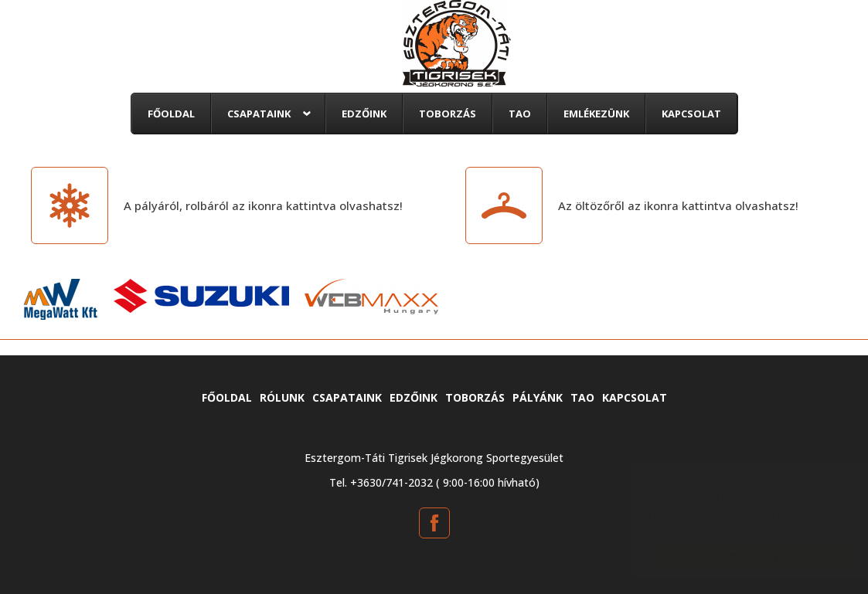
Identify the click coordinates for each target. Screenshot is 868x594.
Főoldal (171, 114)
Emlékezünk (596, 114)
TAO (520, 114)
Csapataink (259, 114)
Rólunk (282, 397)
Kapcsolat (691, 114)
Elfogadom (737, 558)
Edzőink (364, 114)
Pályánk (538, 397)
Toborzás (448, 114)
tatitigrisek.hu (457, 43)
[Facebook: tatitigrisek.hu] (434, 523)
